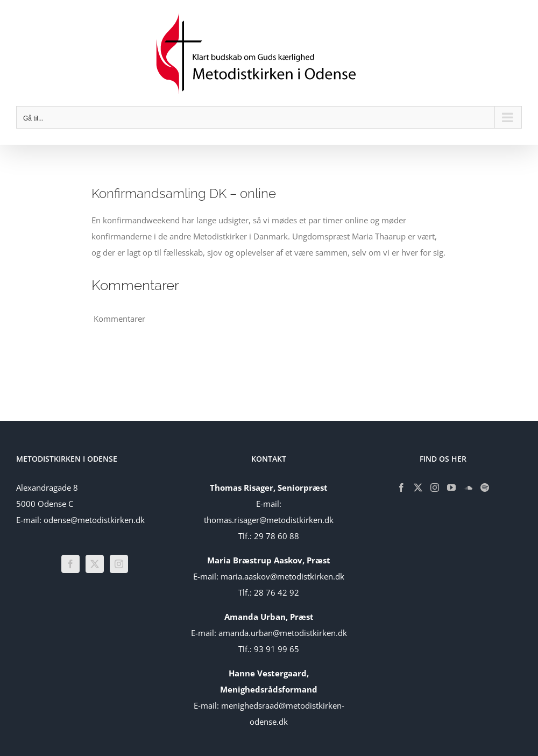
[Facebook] (70, 564)
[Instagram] (119, 564)
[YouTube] (451, 487)
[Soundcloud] (468, 487)
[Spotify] (485, 487)
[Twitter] (95, 564)
